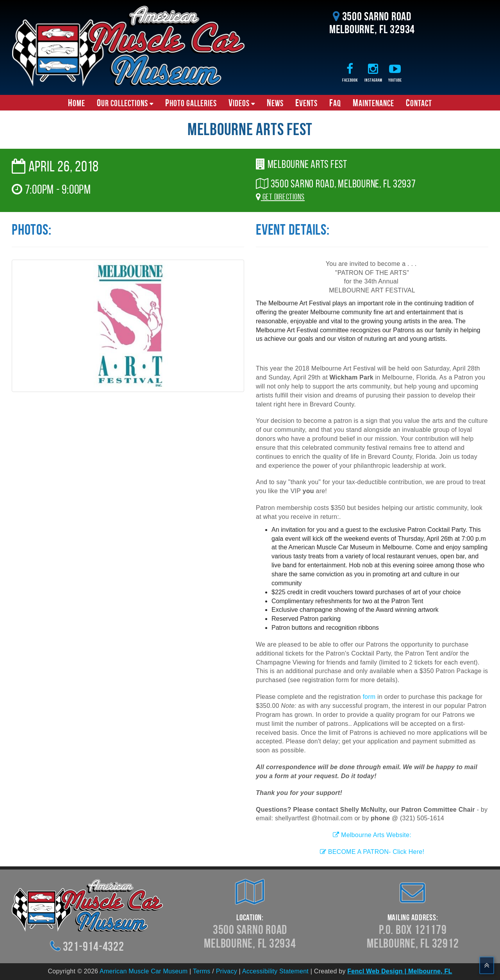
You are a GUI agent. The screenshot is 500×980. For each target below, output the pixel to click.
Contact (419, 103)
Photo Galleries (191, 103)
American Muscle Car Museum (144, 971)
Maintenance (373, 103)
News (275, 103)
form (369, 697)
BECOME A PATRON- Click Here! (372, 852)
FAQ (335, 103)
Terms (202, 971)
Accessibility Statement (275, 971)
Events (306, 103)
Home (77, 103)
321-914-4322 (94, 946)
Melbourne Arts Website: (372, 835)
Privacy (227, 971)
